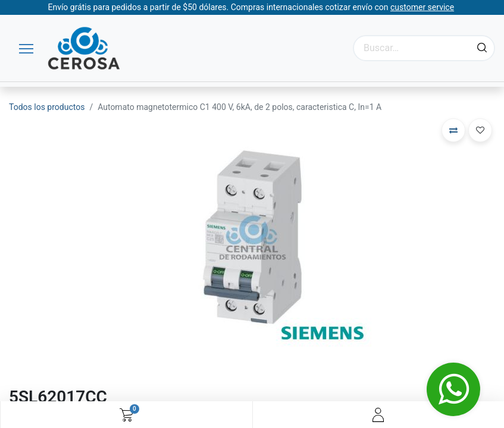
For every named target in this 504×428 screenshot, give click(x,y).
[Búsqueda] (482, 48)
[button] (453, 130)
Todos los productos (47, 107)
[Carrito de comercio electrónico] (126, 415)
